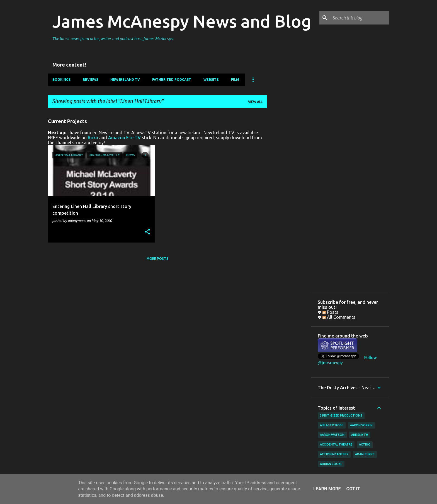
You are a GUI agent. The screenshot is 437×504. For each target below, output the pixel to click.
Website (211, 79)
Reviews (90, 79)
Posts (330, 312)
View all (255, 102)
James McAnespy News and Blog (182, 21)
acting (365, 444)
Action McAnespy (334, 454)
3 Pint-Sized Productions (341, 415)
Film (235, 79)
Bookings (61, 79)
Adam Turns (365, 454)
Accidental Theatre (336, 444)
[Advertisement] (289, 196)
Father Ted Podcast (172, 79)
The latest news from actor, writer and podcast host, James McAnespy (113, 39)
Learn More (327, 489)
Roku (93, 138)
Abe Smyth (360, 435)
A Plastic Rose (332, 425)
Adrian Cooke (331, 464)
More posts (157, 259)
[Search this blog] (360, 18)
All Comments (339, 317)
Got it (353, 489)
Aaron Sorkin (361, 425)
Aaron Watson (332, 435)
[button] (147, 232)
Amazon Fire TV (124, 138)
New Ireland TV (125, 79)
